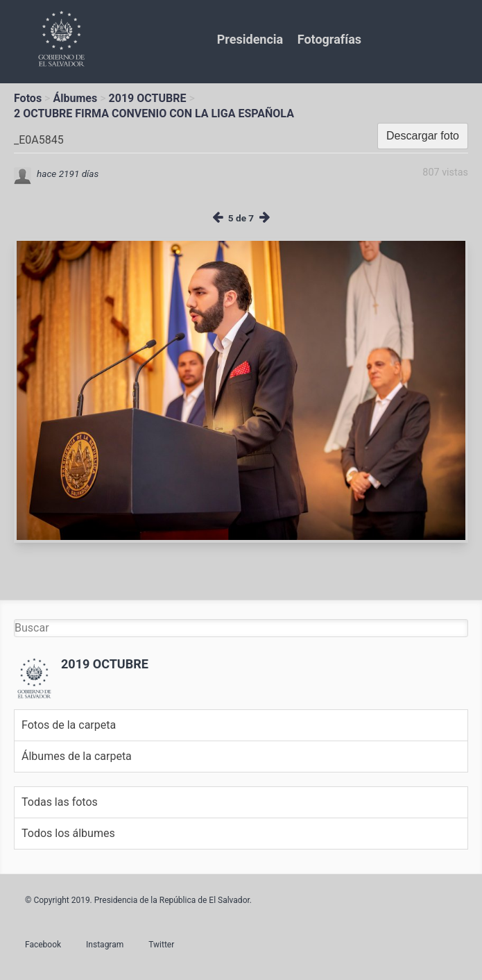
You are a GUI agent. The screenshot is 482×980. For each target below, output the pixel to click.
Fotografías (329, 39)
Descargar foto (423, 136)
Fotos (28, 98)
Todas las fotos (60, 802)
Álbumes (75, 98)
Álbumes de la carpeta (77, 756)
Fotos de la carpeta (69, 725)
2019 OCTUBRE (148, 98)
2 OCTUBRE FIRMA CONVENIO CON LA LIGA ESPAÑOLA (154, 113)
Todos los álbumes (68, 833)
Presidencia (250, 39)
